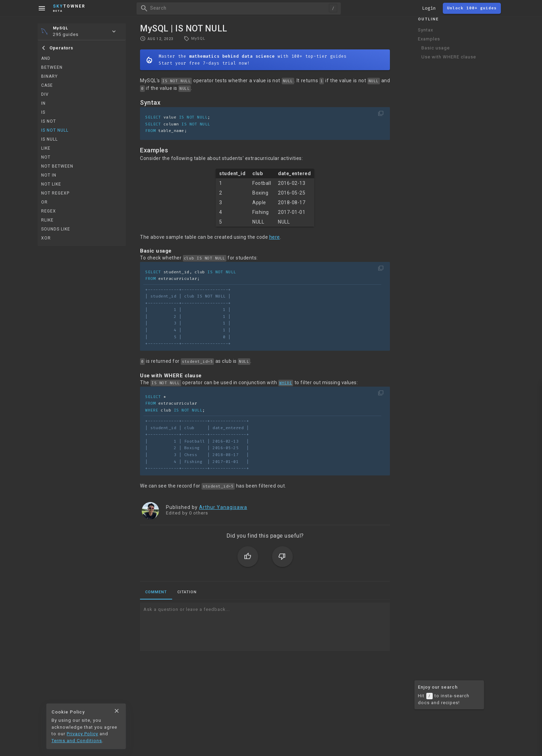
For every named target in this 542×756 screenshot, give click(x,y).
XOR (46, 238)
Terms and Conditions (77, 741)
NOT (46, 157)
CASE (47, 85)
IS (43, 112)
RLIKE (47, 220)
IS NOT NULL (55, 130)
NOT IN (49, 175)
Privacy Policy (82, 734)
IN (43, 103)
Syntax (426, 30)
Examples (429, 39)
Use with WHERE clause (449, 57)
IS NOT (49, 121)
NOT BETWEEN (57, 166)
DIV (45, 94)
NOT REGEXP (55, 193)
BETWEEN (52, 67)
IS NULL (49, 139)
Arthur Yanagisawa (223, 507)
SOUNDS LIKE (56, 229)
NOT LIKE (51, 184)
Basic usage (436, 48)
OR (44, 202)
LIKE (46, 148)
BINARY (49, 76)
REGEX (49, 211)
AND (46, 58)
